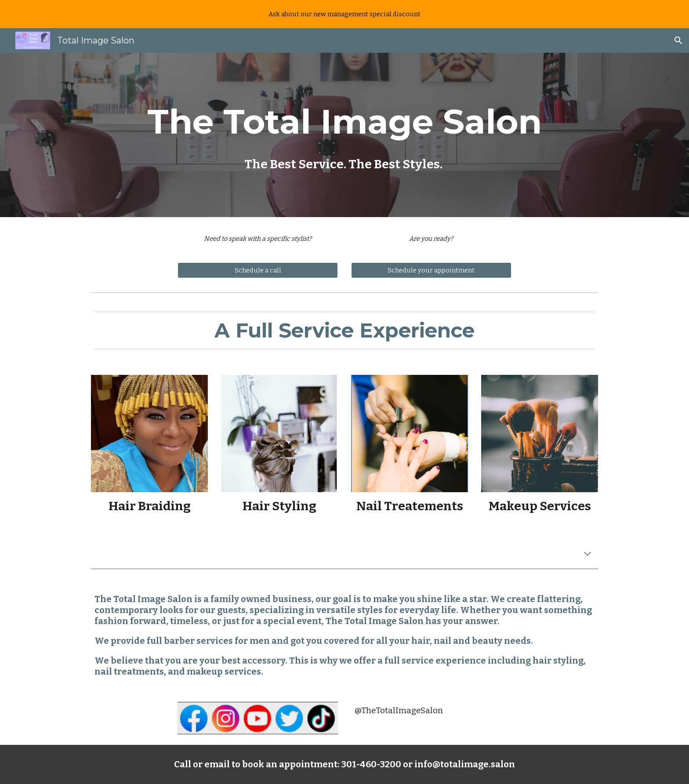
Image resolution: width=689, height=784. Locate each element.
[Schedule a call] (258, 270)
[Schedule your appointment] (431, 270)
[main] (344, 135)
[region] (344, 14)
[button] (678, 40)
